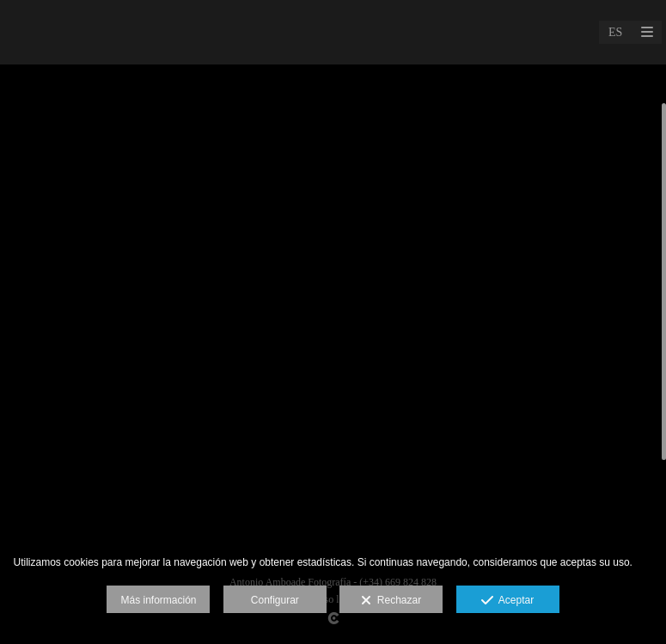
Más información (158, 600)
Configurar (275, 600)
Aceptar (507, 601)
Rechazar (391, 601)
